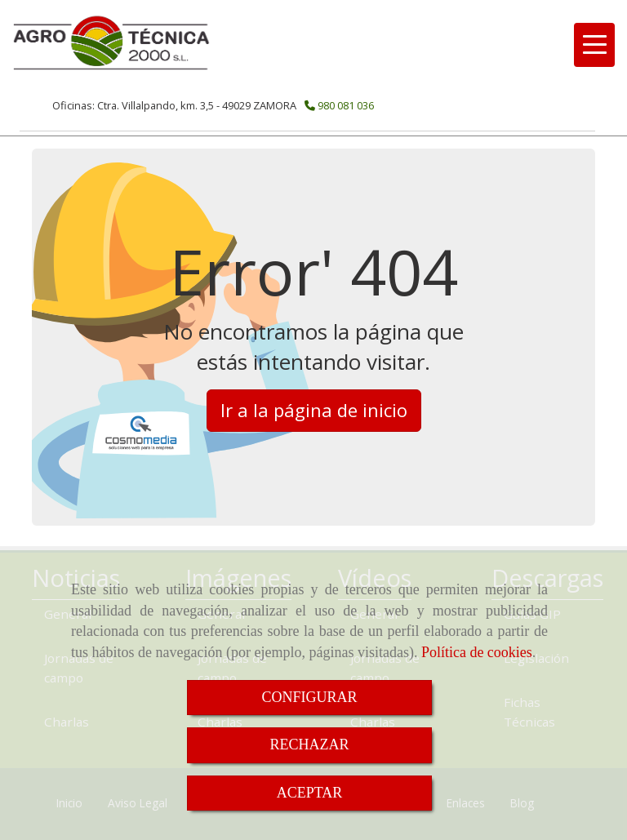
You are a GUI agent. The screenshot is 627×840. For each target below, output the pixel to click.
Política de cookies (477, 652)
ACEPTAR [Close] (310, 793)
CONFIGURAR (309, 697)
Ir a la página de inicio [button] (314, 410)
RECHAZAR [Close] (309, 744)
